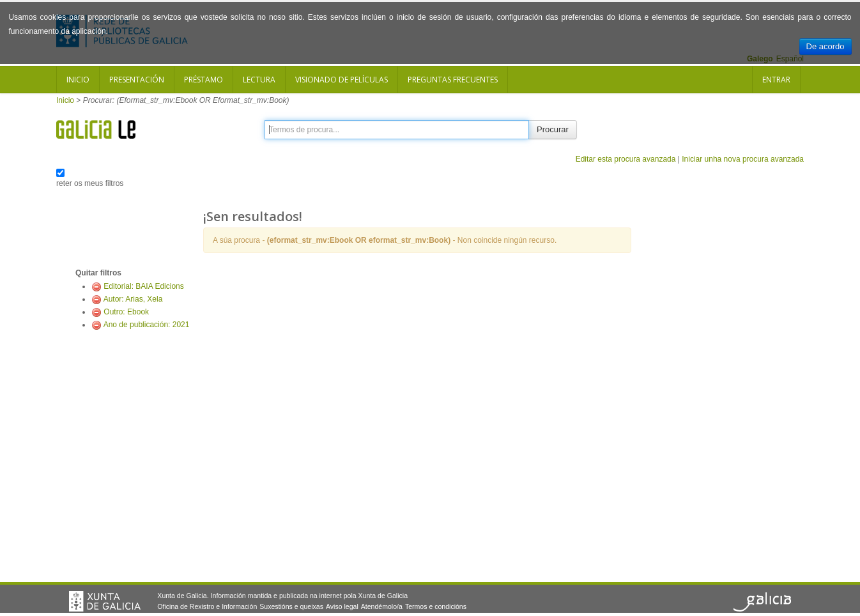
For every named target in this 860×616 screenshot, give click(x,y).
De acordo (825, 46)
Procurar (553, 129)
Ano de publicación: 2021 (147, 325)
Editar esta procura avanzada (626, 159)
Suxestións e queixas (291, 606)
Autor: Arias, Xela (133, 299)
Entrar (776, 80)
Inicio (78, 80)
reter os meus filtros (90, 183)
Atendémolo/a (382, 606)
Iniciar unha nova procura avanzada (743, 159)
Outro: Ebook (126, 312)
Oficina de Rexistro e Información (207, 606)
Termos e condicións (436, 606)
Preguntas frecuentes (453, 80)
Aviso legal (342, 606)
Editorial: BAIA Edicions (143, 286)
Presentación (137, 80)
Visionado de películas (342, 80)
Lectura (259, 80)
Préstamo (203, 80)
